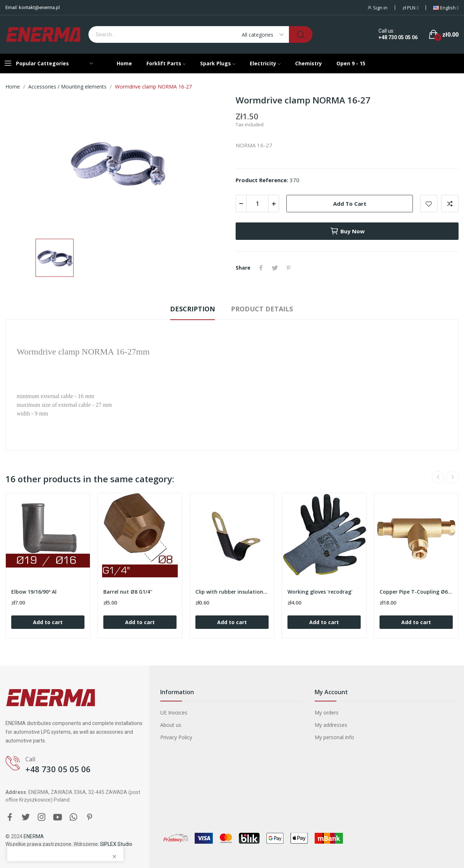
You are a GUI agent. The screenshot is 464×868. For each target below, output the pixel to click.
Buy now (347, 231)
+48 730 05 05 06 (398, 37)
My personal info (334, 737)
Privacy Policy (176, 737)
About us (171, 725)
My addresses (331, 725)
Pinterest (289, 268)
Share (261, 268)
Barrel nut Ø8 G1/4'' (128, 592)
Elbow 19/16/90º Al (34, 592)
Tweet (275, 268)
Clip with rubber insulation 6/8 (232, 592)
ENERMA (34, 836)
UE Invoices (174, 713)
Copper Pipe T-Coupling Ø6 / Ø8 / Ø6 (416, 592)
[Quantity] (257, 204)
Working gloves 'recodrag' (320, 592)
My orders (327, 713)
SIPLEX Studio (116, 844)
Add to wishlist (429, 204)
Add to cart (350, 204)
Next (452, 477)
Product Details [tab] (262, 309)
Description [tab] (192, 309)
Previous (438, 477)
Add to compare (450, 204)
